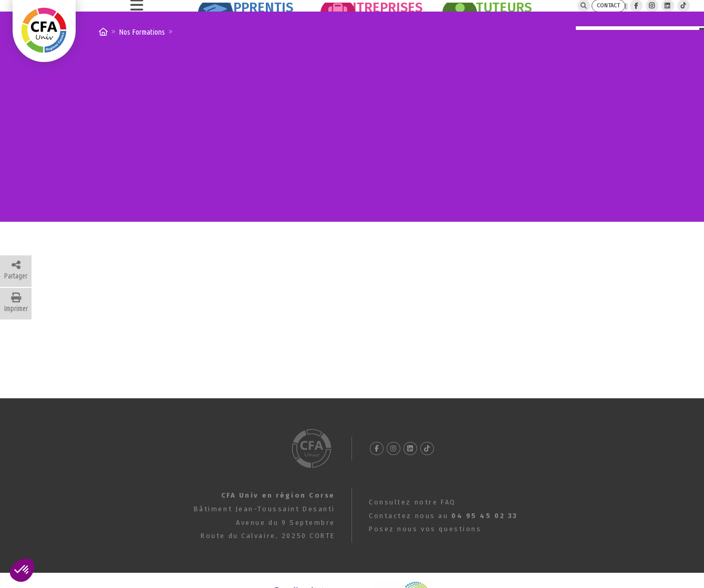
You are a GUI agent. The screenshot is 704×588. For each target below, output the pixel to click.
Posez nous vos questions (425, 554)
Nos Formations (142, 57)
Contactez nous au (443, 541)
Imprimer (16, 328)
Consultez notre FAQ (412, 527)
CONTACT (563, 18)
